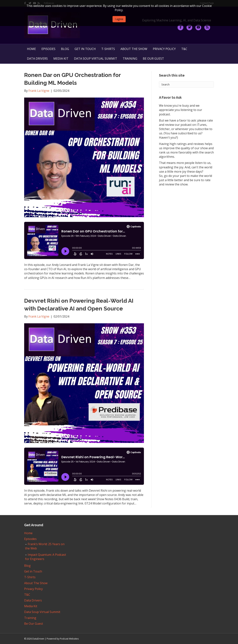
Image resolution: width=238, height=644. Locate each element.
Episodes (48, 49)
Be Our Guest (153, 59)
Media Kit (61, 59)
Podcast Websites (69, 639)
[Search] (186, 85)
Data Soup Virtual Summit (96, 59)
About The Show (134, 49)
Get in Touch (85, 49)
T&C (184, 49)
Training (130, 59)
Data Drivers (37, 59)
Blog (65, 49)
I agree (119, 19)
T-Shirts (108, 49)
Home (31, 49)
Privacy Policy (164, 49)
